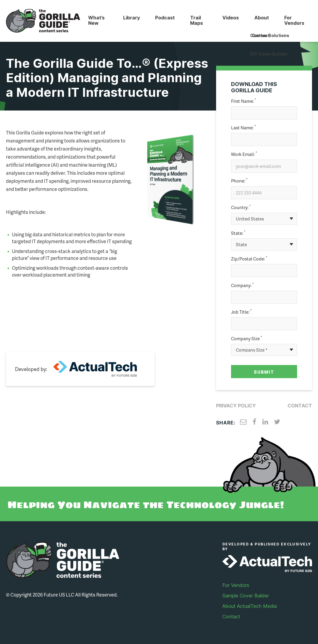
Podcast (165, 18)
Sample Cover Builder (246, 595)
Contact (300, 405)
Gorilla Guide (43, 21)
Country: (241, 207)
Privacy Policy (236, 405)
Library (131, 18)
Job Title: (241, 312)
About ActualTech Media (250, 606)
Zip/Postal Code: (249, 259)
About (261, 18)
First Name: (244, 101)
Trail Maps (197, 20)
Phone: (239, 181)
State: (238, 233)
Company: (242, 285)
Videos (230, 18)
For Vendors (294, 20)
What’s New (96, 20)
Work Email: (244, 154)
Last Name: (243, 127)
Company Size (247, 338)
